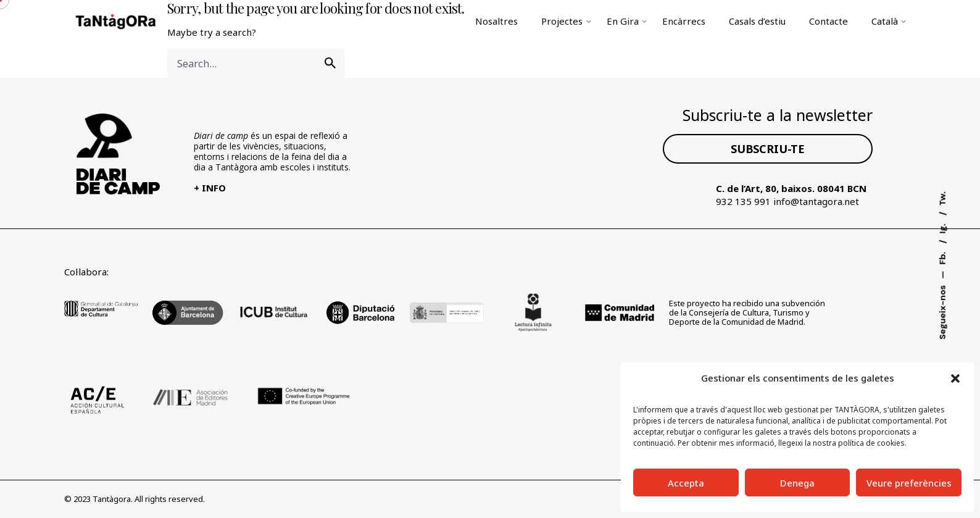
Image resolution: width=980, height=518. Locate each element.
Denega (797, 483)
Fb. (942, 257)
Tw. (942, 198)
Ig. (942, 228)
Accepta (686, 483)
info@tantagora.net (816, 201)
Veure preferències (909, 483)
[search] (330, 63)
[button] (955, 378)
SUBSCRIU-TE (768, 149)
